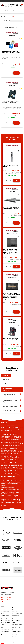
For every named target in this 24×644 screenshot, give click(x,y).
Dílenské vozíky (16, 610)
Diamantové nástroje (6, 619)
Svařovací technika (17, 632)
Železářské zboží (16, 628)
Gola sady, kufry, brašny (18, 614)
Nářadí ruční (4, 614)
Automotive (9, 17)
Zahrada (3, 625)
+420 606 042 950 (7, 598)
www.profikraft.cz (7, 602)
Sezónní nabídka (5, 638)
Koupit (16, 73)
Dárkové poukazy (16, 608)
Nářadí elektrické (16, 621)
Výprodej (3, 610)
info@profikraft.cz (7, 600)
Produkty (3, 17)
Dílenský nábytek (5, 612)
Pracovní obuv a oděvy (6, 635)
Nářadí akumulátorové (6, 621)
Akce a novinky (5, 608)
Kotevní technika (5, 630)
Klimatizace (16, 17)
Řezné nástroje (16, 619)
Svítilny (3, 628)
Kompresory (15, 630)
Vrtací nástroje (16, 616)
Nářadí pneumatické (6, 623)
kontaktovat (7, 503)
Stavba (14, 623)
